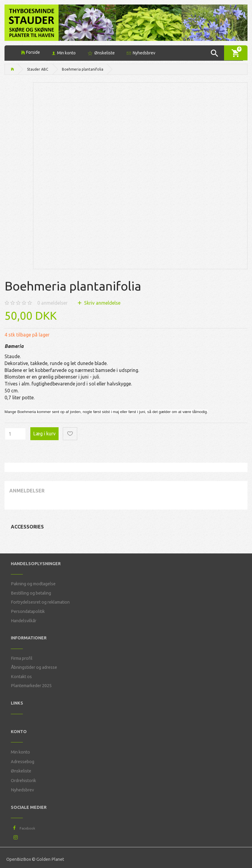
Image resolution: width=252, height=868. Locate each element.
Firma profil (22, 658)
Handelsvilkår (24, 621)
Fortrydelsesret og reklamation (40, 602)
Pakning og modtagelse (33, 584)
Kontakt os (21, 677)
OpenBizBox (19, 859)
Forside (33, 52)
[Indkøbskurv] (236, 53)
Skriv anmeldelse (102, 303)
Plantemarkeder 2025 (31, 686)
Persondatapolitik (28, 611)
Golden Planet (50, 859)
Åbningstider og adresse (34, 667)
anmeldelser (52, 303)
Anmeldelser (27, 491)
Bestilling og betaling (31, 593)
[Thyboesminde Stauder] (32, 22)
